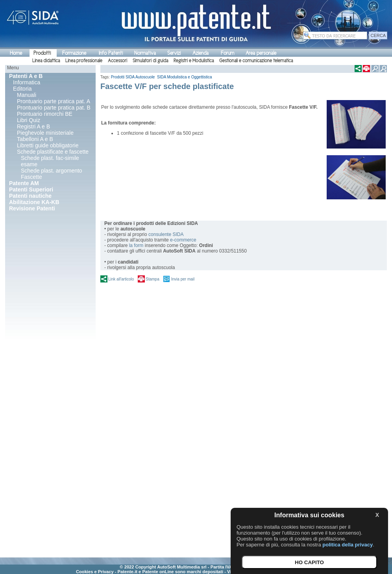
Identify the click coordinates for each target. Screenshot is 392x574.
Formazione (74, 53)
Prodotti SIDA (123, 77)
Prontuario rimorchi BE (45, 114)
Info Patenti (111, 53)
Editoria (22, 89)
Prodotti (42, 53)
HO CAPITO (309, 562)
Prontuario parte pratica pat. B (54, 108)
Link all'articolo (121, 279)
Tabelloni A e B (35, 139)
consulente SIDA (166, 234)
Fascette (31, 177)
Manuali (27, 95)
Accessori (117, 61)
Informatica (27, 82)
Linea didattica (46, 61)
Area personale (261, 53)
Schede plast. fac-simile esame (50, 161)
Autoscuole (146, 77)
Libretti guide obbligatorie (48, 145)
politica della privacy (348, 545)
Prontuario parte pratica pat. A (54, 101)
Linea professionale (84, 61)
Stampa (152, 279)
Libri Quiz (29, 120)
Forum (227, 53)
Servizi (174, 53)
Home (16, 53)
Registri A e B (33, 126)
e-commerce (183, 240)
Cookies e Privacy (95, 572)
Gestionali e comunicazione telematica (256, 61)
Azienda (201, 53)
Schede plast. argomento (52, 171)
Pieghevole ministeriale (45, 133)
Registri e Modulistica (194, 61)
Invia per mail (183, 279)
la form (136, 245)
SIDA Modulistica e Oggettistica (185, 77)
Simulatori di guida (150, 61)
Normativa (145, 53)
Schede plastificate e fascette (53, 152)
